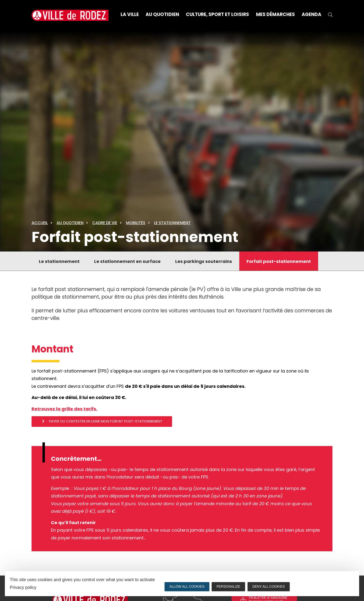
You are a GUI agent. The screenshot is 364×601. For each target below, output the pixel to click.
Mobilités (136, 223)
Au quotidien (70, 223)
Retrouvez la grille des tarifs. (64, 409)
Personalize (229, 586)
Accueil (40, 223)
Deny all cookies (269, 586)
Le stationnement (172, 223)
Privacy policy (23, 587)
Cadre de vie (105, 223)
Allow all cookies (187, 586)
